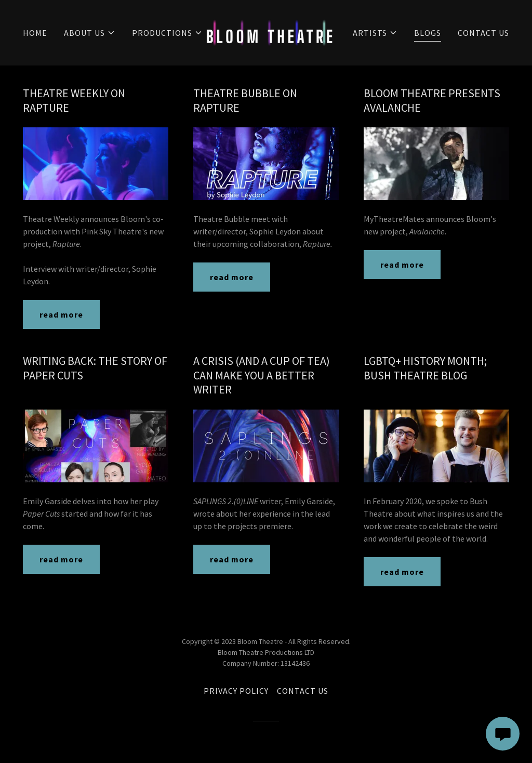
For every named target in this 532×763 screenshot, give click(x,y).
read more (61, 314)
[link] (269, 32)
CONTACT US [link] (483, 33)
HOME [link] (35, 33)
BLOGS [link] (428, 33)
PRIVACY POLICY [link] (236, 691)
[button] (90, 33)
